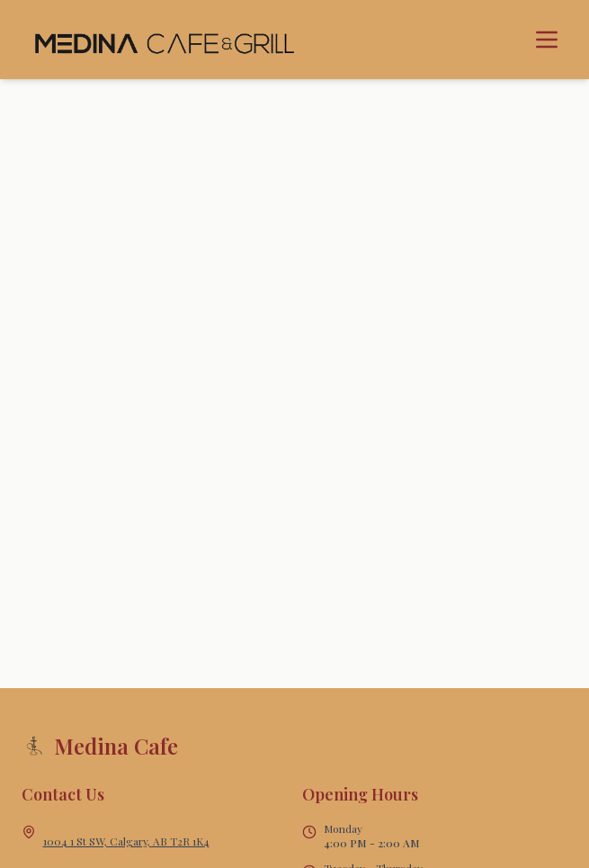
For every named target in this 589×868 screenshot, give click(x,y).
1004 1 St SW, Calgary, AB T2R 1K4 (126, 841)
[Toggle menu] (547, 40)
